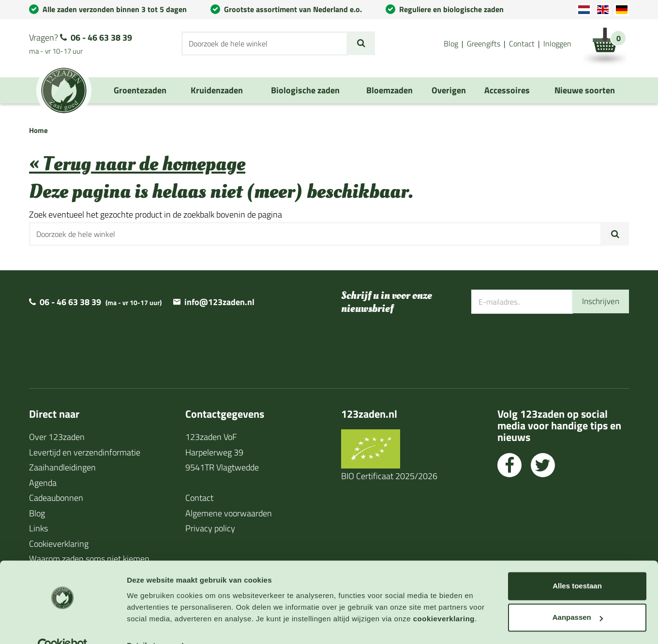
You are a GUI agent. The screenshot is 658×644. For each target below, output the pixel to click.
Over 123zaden (57, 437)
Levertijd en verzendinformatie (85, 452)
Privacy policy (210, 528)
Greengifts (484, 44)
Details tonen (150, 625)
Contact (522, 44)
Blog (451, 44)
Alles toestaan (577, 565)
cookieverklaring (444, 598)
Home (38, 130)
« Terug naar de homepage (137, 164)
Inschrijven (599, 301)
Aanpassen (578, 597)
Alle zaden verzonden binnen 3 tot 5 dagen (115, 9)
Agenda (43, 483)
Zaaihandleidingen (62, 467)
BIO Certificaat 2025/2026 (389, 476)
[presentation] (545, 345)
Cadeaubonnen (56, 498)
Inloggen (557, 44)
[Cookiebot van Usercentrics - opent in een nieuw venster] (63, 625)
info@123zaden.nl (219, 302)
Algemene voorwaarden (229, 513)
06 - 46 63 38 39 (101, 37)
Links (38, 528)
